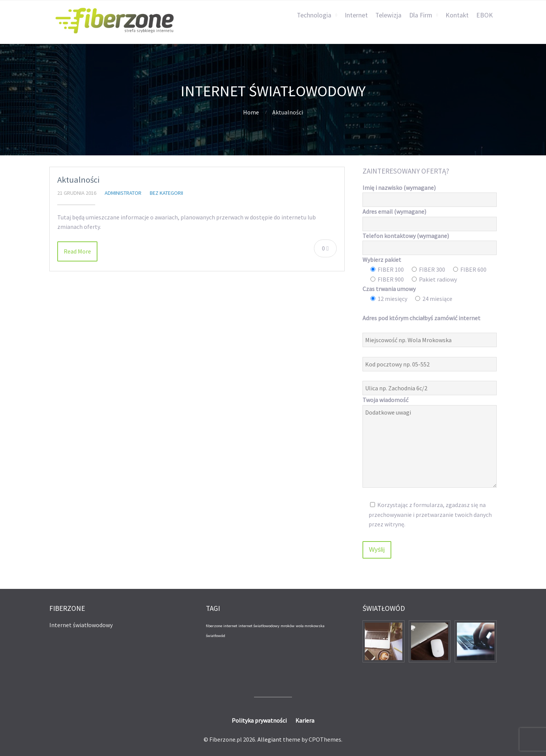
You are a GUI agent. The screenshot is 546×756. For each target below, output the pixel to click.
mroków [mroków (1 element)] (288, 626)
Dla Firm (421, 15)
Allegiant (270, 739)
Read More (77, 251)
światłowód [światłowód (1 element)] (216, 636)
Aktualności (78, 180)
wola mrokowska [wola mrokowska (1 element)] (310, 626)
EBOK (485, 15)
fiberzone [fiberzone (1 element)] (214, 626)
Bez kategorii (166, 193)
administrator (123, 193)
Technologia (314, 15)
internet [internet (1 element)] (230, 626)
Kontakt (457, 15)
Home (251, 112)
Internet (356, 15)
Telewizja (388, 15)
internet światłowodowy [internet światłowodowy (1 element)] (259, 626)
